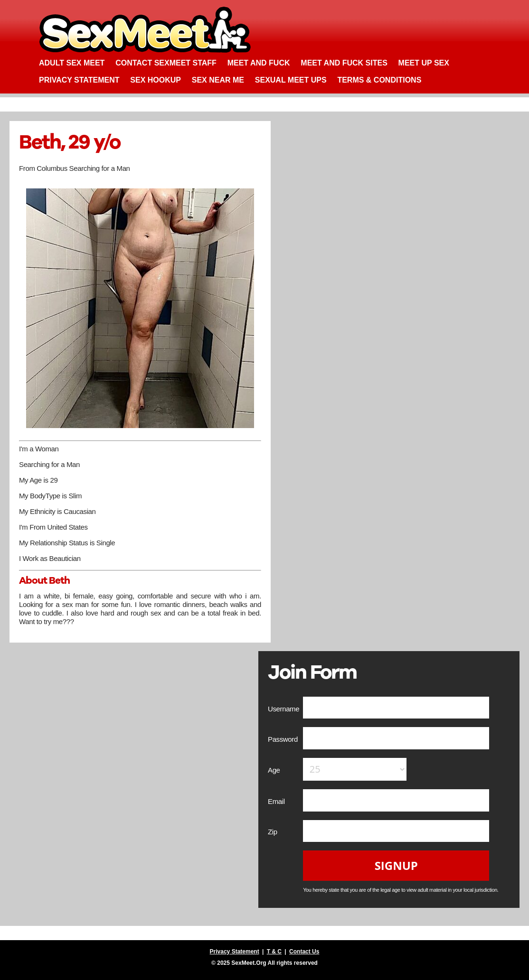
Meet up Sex (424, 63)
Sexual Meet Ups (291, 80)
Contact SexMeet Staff (166, 63)
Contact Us (304, 952)
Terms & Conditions (379, 80)
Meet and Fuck (259, 63)
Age (275, 770)
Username (284, 709)
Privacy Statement (79, 80)
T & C (274, 952)
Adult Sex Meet (72, 63)
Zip (274, 832)
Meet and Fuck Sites (344, 63)
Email (277, 801)
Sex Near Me (218, 80)
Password (284, 739)
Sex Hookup (156, 80)
